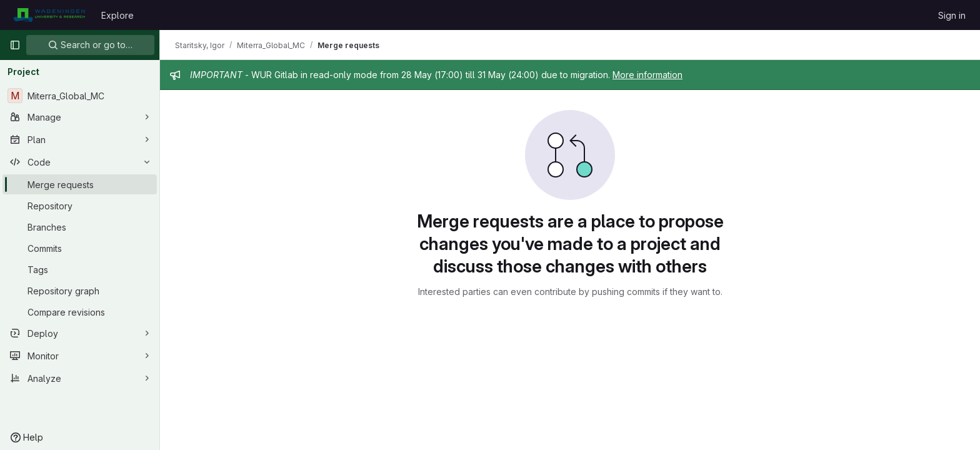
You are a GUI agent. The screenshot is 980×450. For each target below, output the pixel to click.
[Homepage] (49, 15)
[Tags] (80, 269)
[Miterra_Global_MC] (80, 96)
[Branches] (80, 227)
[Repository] (80, 206)
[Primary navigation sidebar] (15, 45)
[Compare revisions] (80, 312)
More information (647, 75)
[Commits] (80, 248)
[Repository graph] (80, 291)
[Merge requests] (80, 184)
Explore (117, 15)
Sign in (952, 15)
